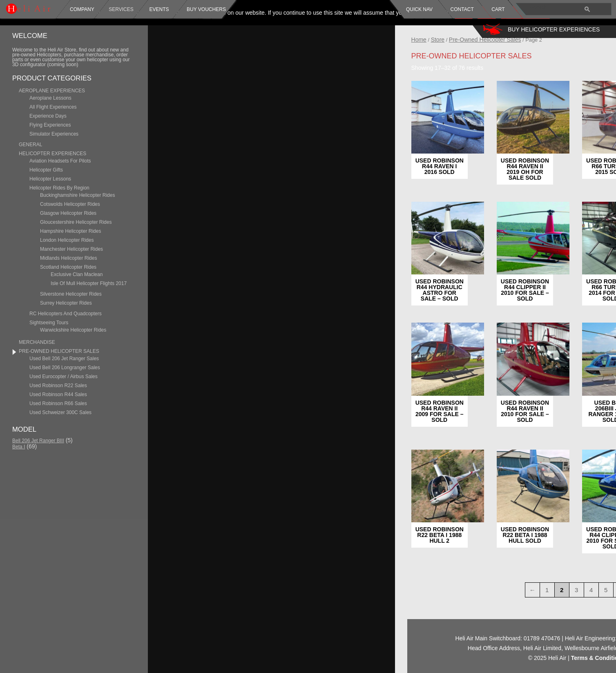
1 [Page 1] (602, 590)
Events (158, 9)
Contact (462, 9)
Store (493, 40)
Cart (498, 9)
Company (82, 9)
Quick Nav (419, 9)
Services (121, 9)
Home (474, 40)
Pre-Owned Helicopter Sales (540, 40)
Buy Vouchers (206, 9)
